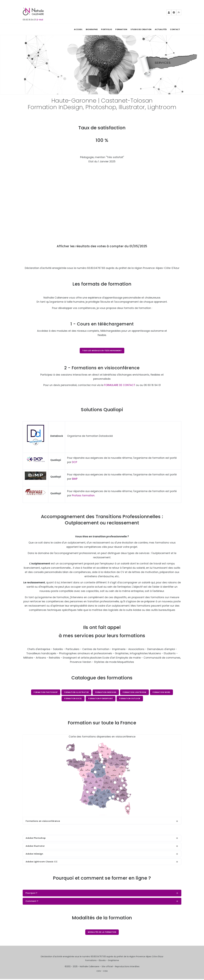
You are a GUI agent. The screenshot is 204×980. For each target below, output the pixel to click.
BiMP (75, 479)
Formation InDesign (106, 693)
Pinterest (174, 13)
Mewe (179, 13)
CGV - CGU (102, 972)
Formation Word (162, 693)
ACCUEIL (73, 29)
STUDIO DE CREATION (139, 29)
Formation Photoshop (45, 693)
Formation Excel (73, 699)
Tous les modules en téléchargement (102, 351)
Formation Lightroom (135, 693)
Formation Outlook (130, 699)
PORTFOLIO (103, 29)
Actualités (160, 29)
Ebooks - (103, 961)
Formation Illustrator (76, 693)
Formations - (92, 961)
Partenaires (169, 13)
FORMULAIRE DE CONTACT (120, 385)
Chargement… (102, 199)
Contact (175, 29)
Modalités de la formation (102, 933)
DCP (75, 462)
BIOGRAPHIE (87, 29)
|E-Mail (40, 20)
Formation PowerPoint (101, 699)
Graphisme (113, 961)
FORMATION (119, 29)
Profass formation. (83, 496)
